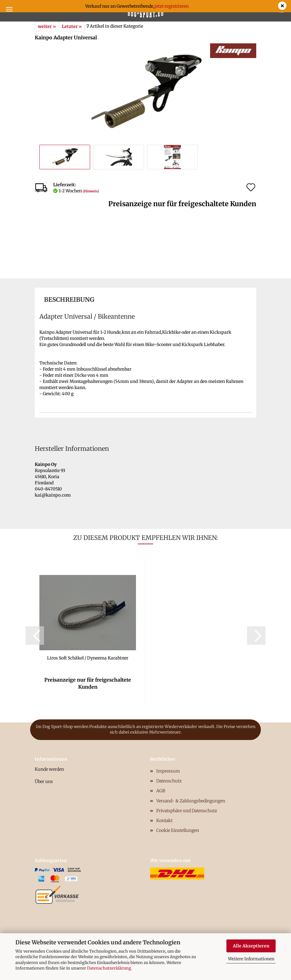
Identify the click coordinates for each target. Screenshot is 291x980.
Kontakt (164, 821)
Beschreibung (69, 299)
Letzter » (72, 26)
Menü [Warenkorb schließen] (9, 9)
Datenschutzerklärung (109, 968)
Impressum (168, 771)
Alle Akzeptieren (251, 946)
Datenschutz (169, 781)
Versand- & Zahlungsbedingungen (191, 801)
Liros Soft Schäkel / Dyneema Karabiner (88, 658)
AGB (161, 791)
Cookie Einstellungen (178, 830)
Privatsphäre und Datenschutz (187, 811)
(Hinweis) (91, 191)
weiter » (47, 26)
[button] (35, 636)
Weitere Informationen (251, 959)
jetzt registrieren (171, 6)
